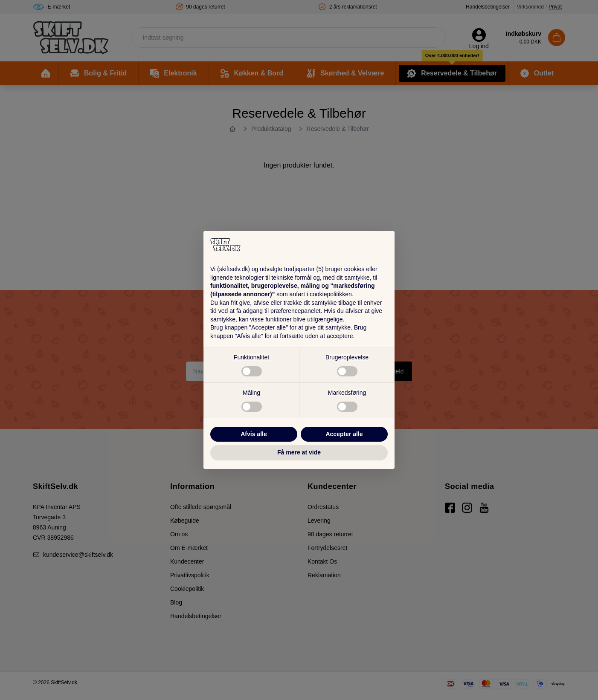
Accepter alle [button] (344, 434)
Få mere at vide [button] (299, 452)
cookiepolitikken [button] (331, 294)
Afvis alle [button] (254, 434)
